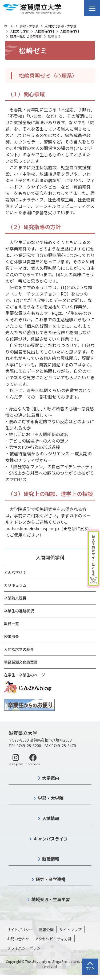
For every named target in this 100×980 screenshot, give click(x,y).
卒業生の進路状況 (19, 611)
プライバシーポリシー (26, 948)
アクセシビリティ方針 (53, 939)
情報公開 (46, 930)
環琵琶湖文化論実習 (21, 662)
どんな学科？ (15, 572)
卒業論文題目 (15, 598)
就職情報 (51, 859)
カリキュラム (15, 585)
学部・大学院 (29, 26)
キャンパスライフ (51, 839)
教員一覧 (11, 624)
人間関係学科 (45, 31)
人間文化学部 (19, 31)
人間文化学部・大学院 (61, 26)
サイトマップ (70, 930)
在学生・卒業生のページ (25, 675)
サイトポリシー (20, 930)
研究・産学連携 (51, 879)
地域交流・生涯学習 (51, 899)
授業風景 (11, 636)
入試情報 (51, 818)
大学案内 (51, 778)
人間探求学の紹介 (19, 649)
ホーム (9, 26)
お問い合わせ (18, 939)
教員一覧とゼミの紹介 (26, 36)
